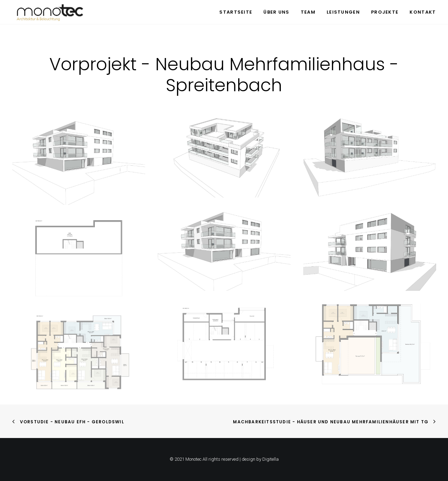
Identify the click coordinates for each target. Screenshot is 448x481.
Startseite (236, 12)
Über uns (276, 12)
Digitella (271, 459)
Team (308, 12)
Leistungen (343, 12)
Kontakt (423, 12)
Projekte (385, 12)
